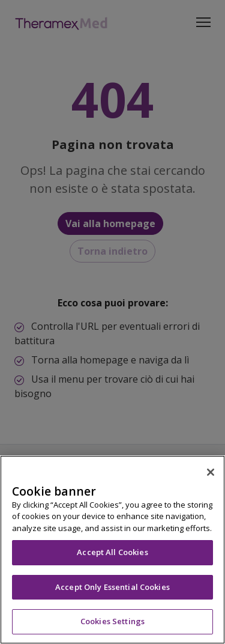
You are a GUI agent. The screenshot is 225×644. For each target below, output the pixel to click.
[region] (112, 550)
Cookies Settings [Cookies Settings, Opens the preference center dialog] (112, 621)
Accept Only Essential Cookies (112, 587)
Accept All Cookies (112, 552)
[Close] (211, 472)
